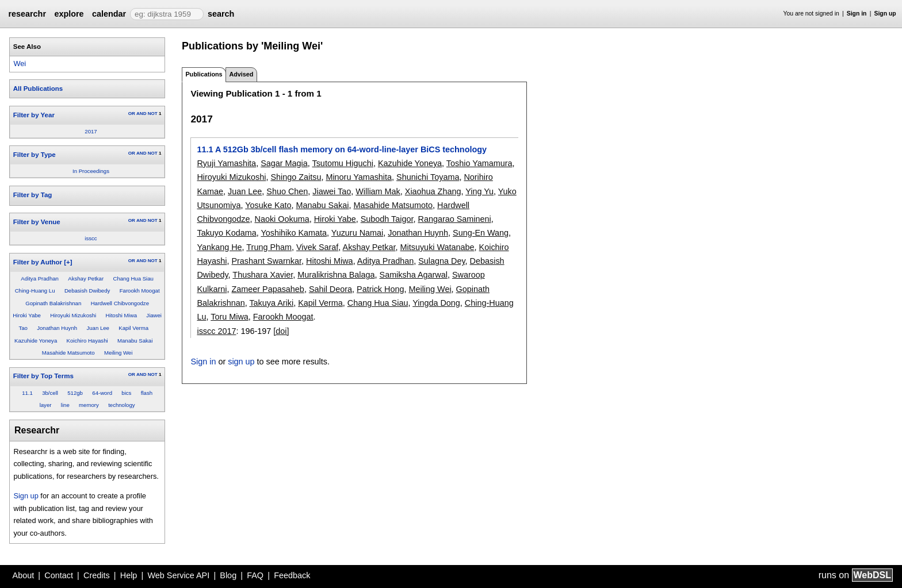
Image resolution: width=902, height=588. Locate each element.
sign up (241, 362)
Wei (20, 64)
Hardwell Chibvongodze (120, 303)
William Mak (378, 191)
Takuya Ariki (271, 303)
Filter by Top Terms (43, 376)
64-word (102, 393)
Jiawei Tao (332, 191)
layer (46, 405)
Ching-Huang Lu (35, 291)
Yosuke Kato (268, 205)
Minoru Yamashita (359, 177)
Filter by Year (34, 115)
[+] (68, 262)
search (221, 14)
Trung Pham (269, 247)
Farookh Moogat (140, 291)
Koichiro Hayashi (87, 341)
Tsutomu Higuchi (342, 163)
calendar (109, 14)
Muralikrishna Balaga (336, 275)
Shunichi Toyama (428, 177)
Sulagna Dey (442, 261)
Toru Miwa (230, 317)
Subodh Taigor (387, 219)
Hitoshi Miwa (121, 315)
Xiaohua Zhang (433, 191)
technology (121, 405)
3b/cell (50, 393)
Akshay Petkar (86, 278)
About (24, 575)
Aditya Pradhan (40, 278)
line (65, 405)
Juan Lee (98, 328)
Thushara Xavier (263, 275)
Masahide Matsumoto (68, 353)
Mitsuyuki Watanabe (437, 247)
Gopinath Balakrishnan (53, 303)
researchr (27, 14)
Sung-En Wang (481, 233)
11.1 (27, 393)
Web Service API (178, 575)
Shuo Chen (287, 191)
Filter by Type (35, 155)
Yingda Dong (436, 303)
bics (126, 393)
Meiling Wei (118, 353)
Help (129, 575)
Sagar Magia (284, 163)
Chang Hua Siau (133, 278)
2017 (91, 131)
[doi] (281, 331)
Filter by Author (38, 262)
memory (89, 405)
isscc (91, 238)
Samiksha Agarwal (414, 275)
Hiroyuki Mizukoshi (73, 315)
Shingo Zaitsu (296, 177)
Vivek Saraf (317, 247)
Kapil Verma (133, 328)
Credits (97, 575)
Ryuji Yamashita (226, 163)
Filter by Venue (37, 222)
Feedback (292, 575)
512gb (75, 393)
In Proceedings (91, 171)
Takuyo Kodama (226, 233)
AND (141, 114)
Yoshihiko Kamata (294, 233)
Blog (228, 575)
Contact (59, 575)
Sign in (857, 14)
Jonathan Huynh (57, 328)
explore (69, 14)
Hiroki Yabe (27, 315)
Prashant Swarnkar (266, 261)
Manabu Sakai (135, 341)
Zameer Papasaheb (267, 289)
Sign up (885, 14)
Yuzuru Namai (357, 233)
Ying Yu (479, 191)
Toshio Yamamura (479, 163)
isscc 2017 (216, 331)
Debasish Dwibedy (87, 291)
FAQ (255, 575)
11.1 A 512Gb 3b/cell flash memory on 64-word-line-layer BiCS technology (342, 149)
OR (132, 114)
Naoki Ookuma (282, 219)
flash (147, 393)
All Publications (38, 89)
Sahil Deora (330, 289)
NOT (153, 114)
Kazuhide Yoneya (36, 341)
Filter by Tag (33, 195)
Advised (241, 74)
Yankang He (219, 247)
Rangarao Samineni (455, 219)
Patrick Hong (380, 289)
